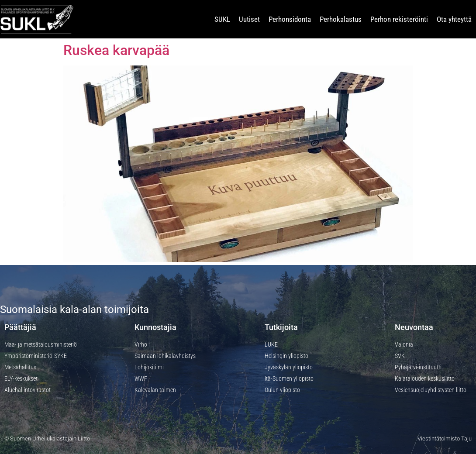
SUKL (222, 19)
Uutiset (249, 19)
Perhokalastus (341, 19)
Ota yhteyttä (454, 19)
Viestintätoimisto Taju (445, 439)
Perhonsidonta (290, 19)
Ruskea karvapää (116, 50)
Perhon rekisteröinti (399, 19)
